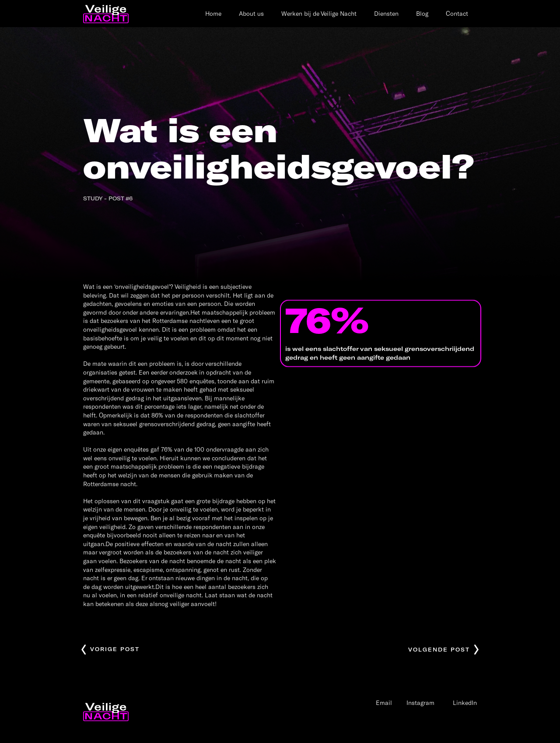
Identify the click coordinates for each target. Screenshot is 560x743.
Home (213, 13)
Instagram (420, 703)
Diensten (386, 13)
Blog (422, 13)
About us (251, 13)
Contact (457, 13)
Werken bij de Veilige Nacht (319, 13)
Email (384, 703)
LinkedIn (465, 703)
